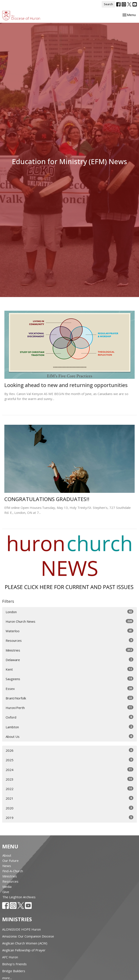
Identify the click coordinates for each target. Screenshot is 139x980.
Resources (69, 640)
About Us (69, 736)
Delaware (69, 660)
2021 (69, 798)
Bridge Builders (14, 971)
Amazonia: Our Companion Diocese (28, 936)
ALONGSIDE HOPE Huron (21, 929)
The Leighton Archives (19, 897)
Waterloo (69, 631)
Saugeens (69, 679)
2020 (69, 808)
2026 (69, 750)
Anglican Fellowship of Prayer (24, 950)
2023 (69, 779)
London (69, 612)
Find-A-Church (13, 871)
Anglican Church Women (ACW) (25, 943)
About (7, 855)
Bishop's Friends (14, 964)
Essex (69, 688)
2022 (69, 789)
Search (108, 4)
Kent (69, 669)
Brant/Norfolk (69, 698)
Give (6, 892)
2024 (69, 770)
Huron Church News (69, 621)
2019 (69, 817)
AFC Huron (10, 957)
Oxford (69, 717)
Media (7, 887)
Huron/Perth (69, 708)
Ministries (69, 650)
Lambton (69, 727)
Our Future (11, 861)
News (7, 866)
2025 (69, 760)
